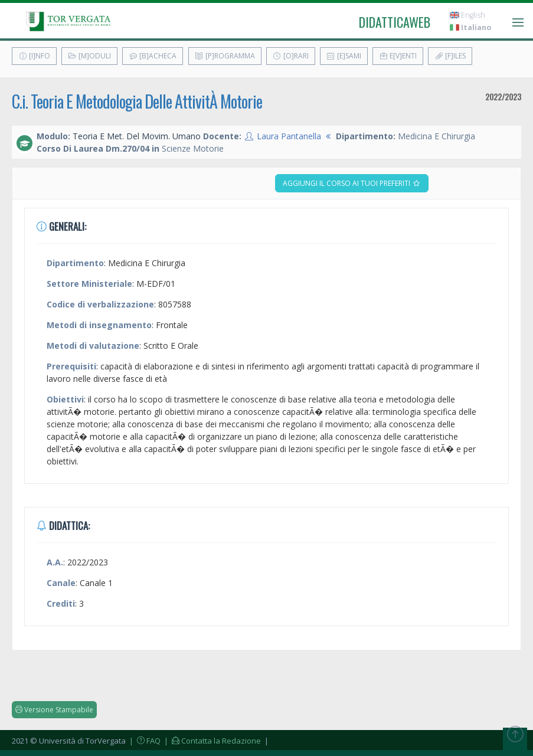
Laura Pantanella (289, 136)
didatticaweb (395, 22)
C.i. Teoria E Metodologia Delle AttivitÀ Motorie (137, 101)
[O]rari (291, 56)
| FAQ (144, 741)
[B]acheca (153, 56)
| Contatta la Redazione (212, 741)
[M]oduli (89, 56)
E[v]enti (398, 56)
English (467, 15)
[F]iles (450, 56)
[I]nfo (34, 56)
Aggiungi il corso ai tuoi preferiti (352, 183)
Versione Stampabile (54, 710)
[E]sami (344, 56)
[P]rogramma (225, 56)
